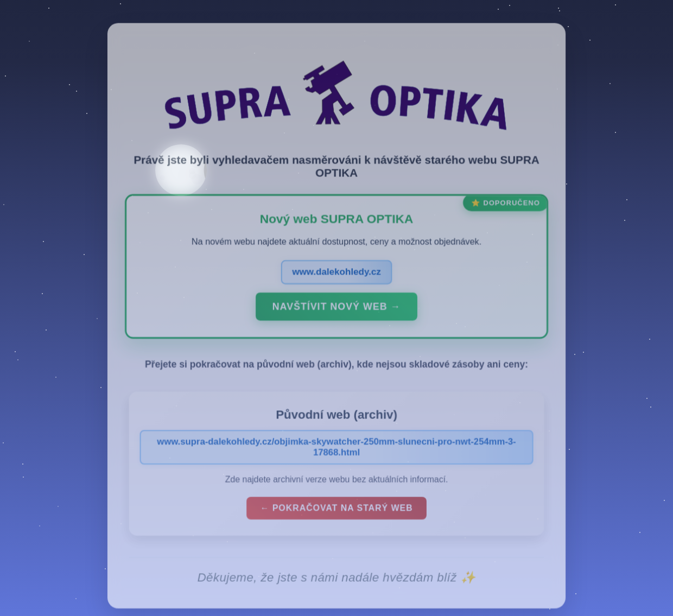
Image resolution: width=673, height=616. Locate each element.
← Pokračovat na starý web (336, 514)
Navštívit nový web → (336, 314)
